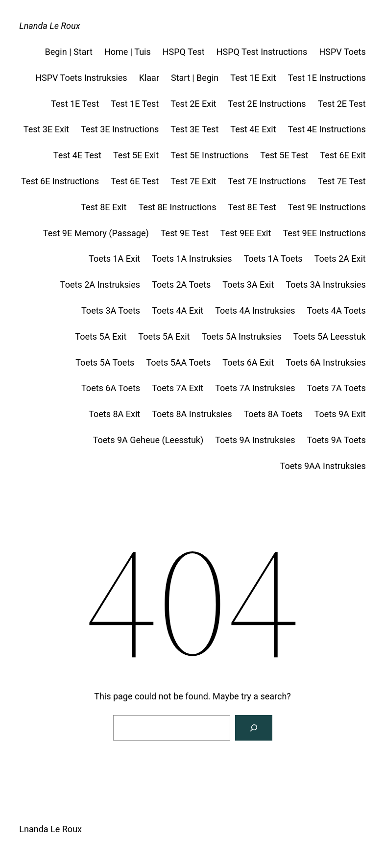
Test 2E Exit (193, 104)
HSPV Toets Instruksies (81, 78)
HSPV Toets (342, 52)
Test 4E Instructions (327, 129)
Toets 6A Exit (248, 362)
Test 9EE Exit (246, 233)
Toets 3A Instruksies (325, 285)
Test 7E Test (342, 181)
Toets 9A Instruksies (255, 440)
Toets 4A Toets (337, 310)
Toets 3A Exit (248, 285)
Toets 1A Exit (114, 259)
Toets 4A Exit (178, 310)
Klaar (149, 78)
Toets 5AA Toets (178, 362)
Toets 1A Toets (273, 259)
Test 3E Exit (46, 129)
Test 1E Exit (253, 78)
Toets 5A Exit (101, 336)
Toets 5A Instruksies (241, 336)
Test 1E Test (75, 104)
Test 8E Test (252, 207)
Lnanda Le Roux (49, 26)
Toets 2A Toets (181, 285)
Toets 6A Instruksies (325, 362)
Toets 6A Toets (111, 388)
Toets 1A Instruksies (192, 259)
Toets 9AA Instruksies (323, 466)
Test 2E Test (342, 104)
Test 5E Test (284, 155)
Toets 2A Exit (340, 259)
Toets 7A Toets (337, 388)
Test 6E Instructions (60, 181)
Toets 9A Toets (337, 440)
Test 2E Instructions (267, 104)
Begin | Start (69, 52)
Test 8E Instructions (177, 207)
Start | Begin (195, 78)
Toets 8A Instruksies (192, 414)
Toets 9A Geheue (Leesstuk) (148, 440)
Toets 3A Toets (111, 310)
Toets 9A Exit (340, 414)
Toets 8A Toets (273, 414)
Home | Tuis (128, 52)
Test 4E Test (77, 155)
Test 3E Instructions (120, 129)
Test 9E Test (185, 233)
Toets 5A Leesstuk (330, 336)
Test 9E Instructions (327, 207)
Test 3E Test (194, 129)
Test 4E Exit (253, 129)
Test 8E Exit (104, 207)
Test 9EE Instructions (324, 233)
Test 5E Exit (136, 155)
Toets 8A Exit (114, 414)
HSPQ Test (184, 52)
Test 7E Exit (193, 181)
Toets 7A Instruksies (255, 388)
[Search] (254, 728)
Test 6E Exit (343, 155)
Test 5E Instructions (209, 155)
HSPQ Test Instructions (262, 52)
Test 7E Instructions (267, 181)
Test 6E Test (135, 181)
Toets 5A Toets (105, 362)
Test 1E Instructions (327, 78)
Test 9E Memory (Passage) (96, 233)
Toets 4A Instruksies (255, 310)
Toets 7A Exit (178, 388)
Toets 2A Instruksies (100, 285)
